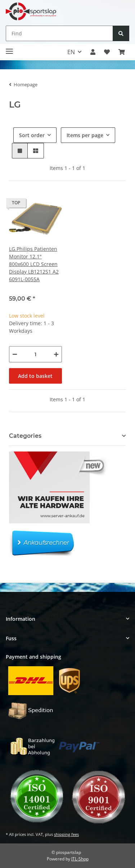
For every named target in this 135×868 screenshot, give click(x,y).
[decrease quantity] (15, 354)
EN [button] (71, 52)
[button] (93, 52)
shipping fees (66, 834)
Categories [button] (25, 436)
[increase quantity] (56, 354)
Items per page (85, 135)
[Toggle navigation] (9, 49)
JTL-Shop (80, 859)
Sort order (32, 135)
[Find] (59, 33)
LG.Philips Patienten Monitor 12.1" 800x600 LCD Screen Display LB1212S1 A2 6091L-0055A (34, 264)
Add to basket (35, 376)
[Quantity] (35, 354)
